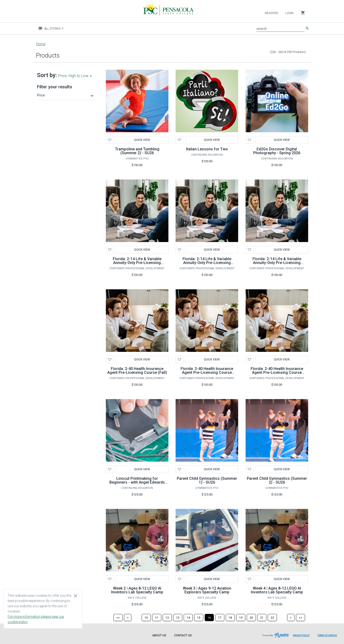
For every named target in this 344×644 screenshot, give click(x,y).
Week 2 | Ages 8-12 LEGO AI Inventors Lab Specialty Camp (137, 590)
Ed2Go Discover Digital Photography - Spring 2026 (277, 151)
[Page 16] (209, 618)
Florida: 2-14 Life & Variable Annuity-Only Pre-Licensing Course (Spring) (207, 263)
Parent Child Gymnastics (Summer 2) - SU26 (277, 480)
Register (271, 13)
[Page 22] (272, 618)
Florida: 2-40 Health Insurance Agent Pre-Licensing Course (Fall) (137, 371)
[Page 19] (241, 618)
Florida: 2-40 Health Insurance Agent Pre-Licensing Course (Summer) (277, 372)
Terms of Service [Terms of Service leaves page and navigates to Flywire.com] (327, 635)
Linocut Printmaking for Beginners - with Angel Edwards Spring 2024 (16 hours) (137, 482)
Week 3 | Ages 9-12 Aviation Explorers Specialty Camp (207, 590)
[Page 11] (157, 618)
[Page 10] (146, 618)
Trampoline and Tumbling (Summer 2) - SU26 (137, 151)
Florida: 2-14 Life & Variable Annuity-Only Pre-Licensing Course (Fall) (137, 263)
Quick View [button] (142, 250)
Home (41, 44)
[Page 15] (199, 618)
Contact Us (183, 635)
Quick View (142, 140)
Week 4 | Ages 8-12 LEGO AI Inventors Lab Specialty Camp (277, 590)
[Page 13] (178, 618)
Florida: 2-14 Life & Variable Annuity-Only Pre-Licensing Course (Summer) (277, 263)
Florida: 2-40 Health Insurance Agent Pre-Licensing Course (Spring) (207, 372)
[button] (66, 95)
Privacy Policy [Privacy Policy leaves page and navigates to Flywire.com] (301, 635)
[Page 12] (167, 618)
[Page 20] (251, 618)
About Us (159, 635)
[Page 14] (188, 618)
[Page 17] (220, 618)
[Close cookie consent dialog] (75, 596)
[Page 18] (230, 618)
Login (289, 13)
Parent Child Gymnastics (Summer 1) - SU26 (207, 480)
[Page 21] (262, 618)
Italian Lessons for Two (207, 149)
